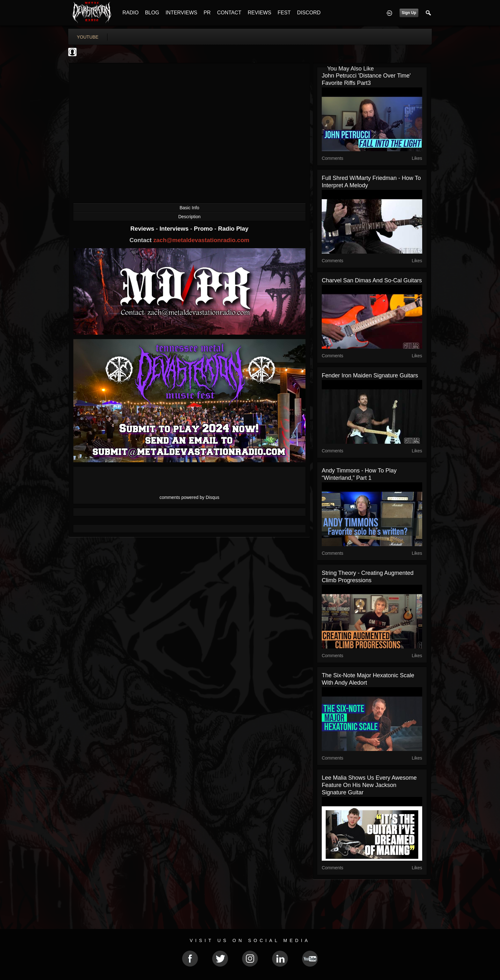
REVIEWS (260, 13)
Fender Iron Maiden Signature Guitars (370, 375)
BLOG (152, 13)
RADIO (131, 13)
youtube (88, 37)
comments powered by (189, 497)
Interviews (175, 229)
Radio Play (233, 229)
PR (207, 13)
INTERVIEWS (181, 13)
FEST (284, 13)
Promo (204, 229)
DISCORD (309, 13)
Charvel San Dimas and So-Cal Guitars (372, 280)
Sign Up (409, 13)
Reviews (143, 229)
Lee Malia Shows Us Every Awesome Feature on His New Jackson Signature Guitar (369, 785)
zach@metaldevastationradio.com (201, 240)
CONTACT (229, 13)
